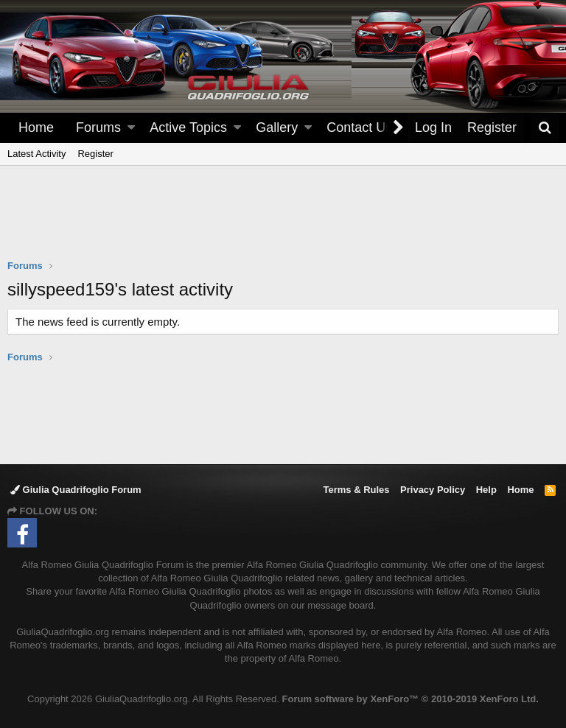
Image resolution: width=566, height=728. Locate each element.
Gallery (277, 127)
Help (486, 490)
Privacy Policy (433, 490)
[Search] (545, 128)
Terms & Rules (356, 490)
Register (95, 154)
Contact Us (359, 127)
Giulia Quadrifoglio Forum (76, 490)
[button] (131, 128)
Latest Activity (36, 154)
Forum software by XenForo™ (410, 699)
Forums (98, 127)
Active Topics (188, 127)
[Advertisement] (283, 222)
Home (36, 127)
